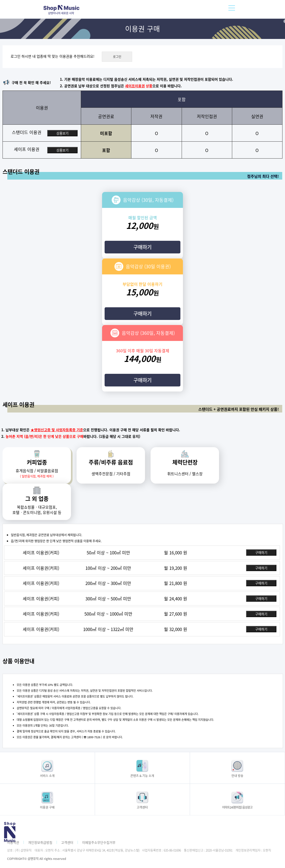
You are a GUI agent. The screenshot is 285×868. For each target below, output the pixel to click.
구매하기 (142, 247)
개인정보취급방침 (40, 842)
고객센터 (67, 842)
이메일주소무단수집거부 (99, 842)
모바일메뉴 (232, 9)
